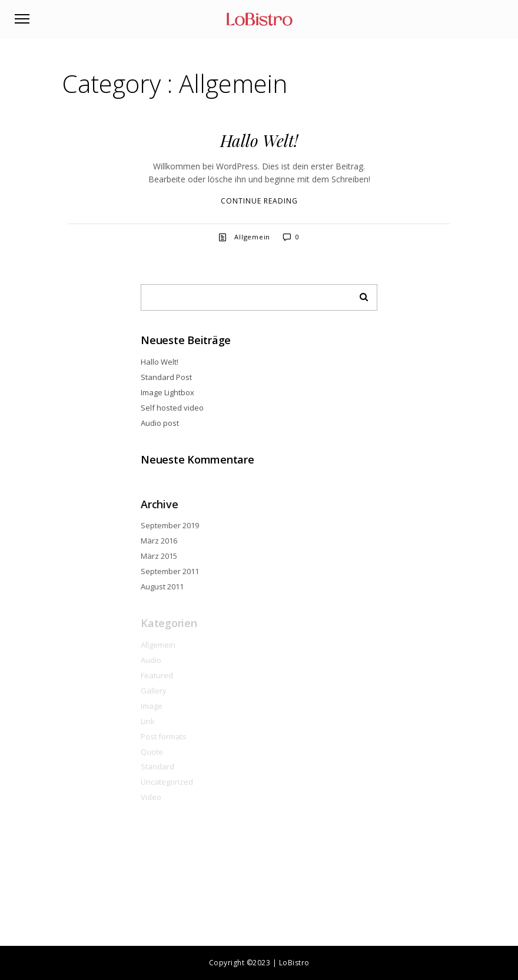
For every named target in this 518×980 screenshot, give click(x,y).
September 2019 (170, 525)
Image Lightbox (167, 392)
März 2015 (159, 556)
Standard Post (166, 377)
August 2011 (162, 586)
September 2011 (170, 571)
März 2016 (159, 541)
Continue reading (259, 201)
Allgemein (252, 237)
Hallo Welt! (259, 140)
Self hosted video (172, 408)
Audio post (160, 423)
